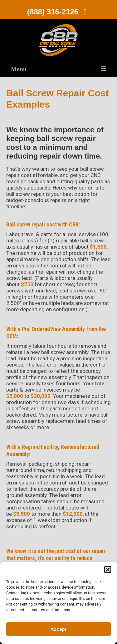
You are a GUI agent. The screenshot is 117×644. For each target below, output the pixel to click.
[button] (108, 570)
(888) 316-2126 (58, 12)
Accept (58, 629)
